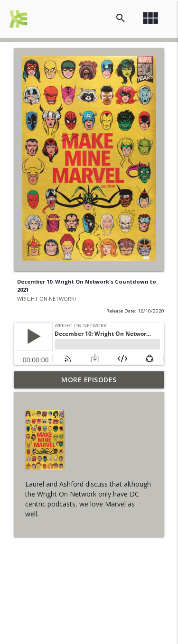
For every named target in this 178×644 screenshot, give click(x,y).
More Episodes (89, 380)
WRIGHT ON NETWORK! (47, 299)
